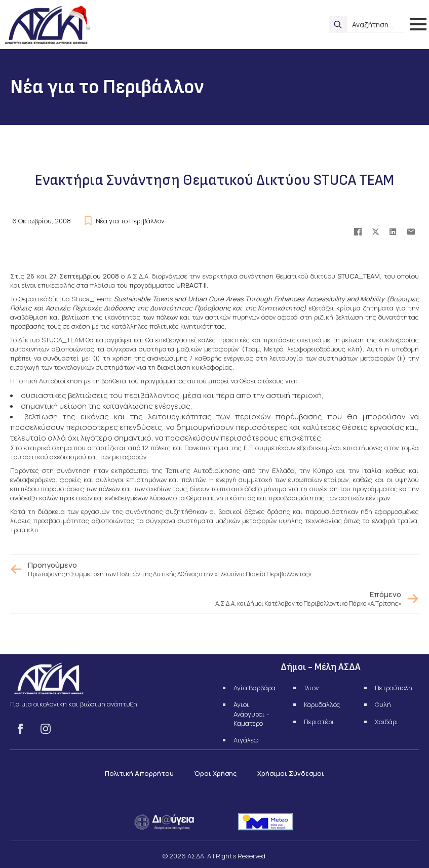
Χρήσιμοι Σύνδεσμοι (291, 773)
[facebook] (20, 729)
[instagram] (46, 729)
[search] (338, 24)
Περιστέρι (319, 722)
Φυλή (383, 704)
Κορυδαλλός (322, 704)
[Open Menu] (418, 24)
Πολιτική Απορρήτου (139, 773)
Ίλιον (311, 688)
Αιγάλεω (246, 740)
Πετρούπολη (394, 688)
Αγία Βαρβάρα (255, 688)
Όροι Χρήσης (216, 773)
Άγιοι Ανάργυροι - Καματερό (251, 714)
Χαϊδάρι (387, 722)
